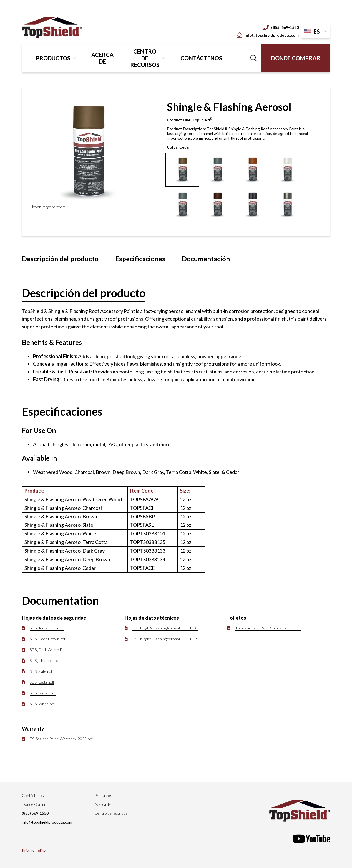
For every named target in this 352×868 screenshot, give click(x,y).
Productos (53, 58)
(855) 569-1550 (281, 27)
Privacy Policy (34, 850)
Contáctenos (201, 58)
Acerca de (102, 58)
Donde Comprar (296, 58)
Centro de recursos (145, 58)
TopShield (202, 120)
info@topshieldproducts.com (268, 35)
